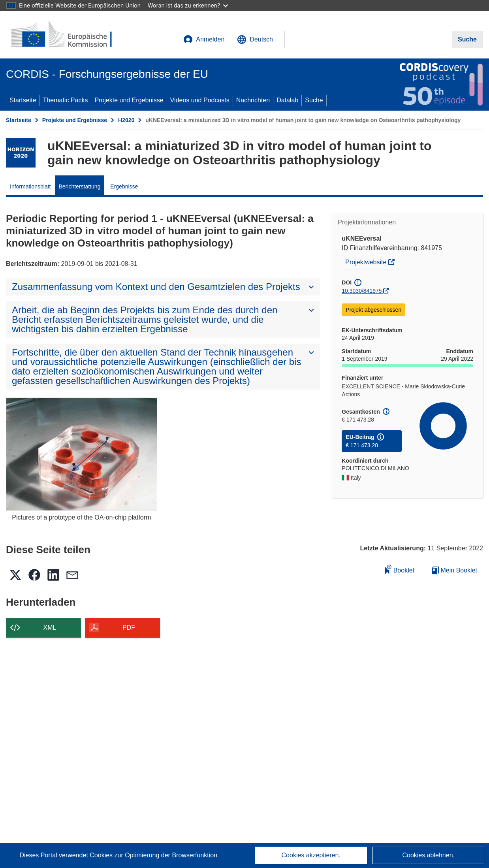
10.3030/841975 (362, 291)
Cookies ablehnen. (428, 855)
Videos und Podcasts (200, 100)
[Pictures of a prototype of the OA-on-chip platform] (82, 454)
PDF (129, 628)
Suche (314, 100)
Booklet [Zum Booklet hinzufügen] (400, 569)
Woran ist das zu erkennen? (188, 5)
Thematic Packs (66, 100)
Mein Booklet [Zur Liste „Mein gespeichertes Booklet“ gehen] (455, 570)
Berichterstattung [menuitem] (80, 186)
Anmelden (204, 40)
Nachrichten (253, 100)
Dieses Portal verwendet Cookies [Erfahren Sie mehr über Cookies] (67, 855)
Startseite (23, 100)
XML (50, 628)
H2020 (126, 120)
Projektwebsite (371, 261)
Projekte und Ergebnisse (129, 100)
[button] (255, 40)
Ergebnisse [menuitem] (124, 186)
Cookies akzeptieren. (311, 855)
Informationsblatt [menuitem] (30, 186)
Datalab (287, 100)
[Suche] (467, 40)
